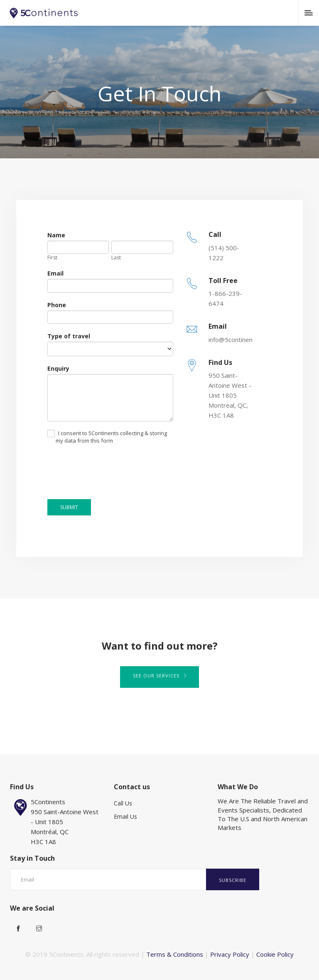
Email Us (125, 816)
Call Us (123, 803)
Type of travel (69, 336)
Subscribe (233, 880)
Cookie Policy (275, 954)
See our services (159, 676)
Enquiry (58, 368)
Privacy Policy (230, 954)
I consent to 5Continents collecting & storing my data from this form (107, 437)
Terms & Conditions (175, 954)
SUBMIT (69, 507)
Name (56, 235)
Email (55, 273)
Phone (57, 305)
